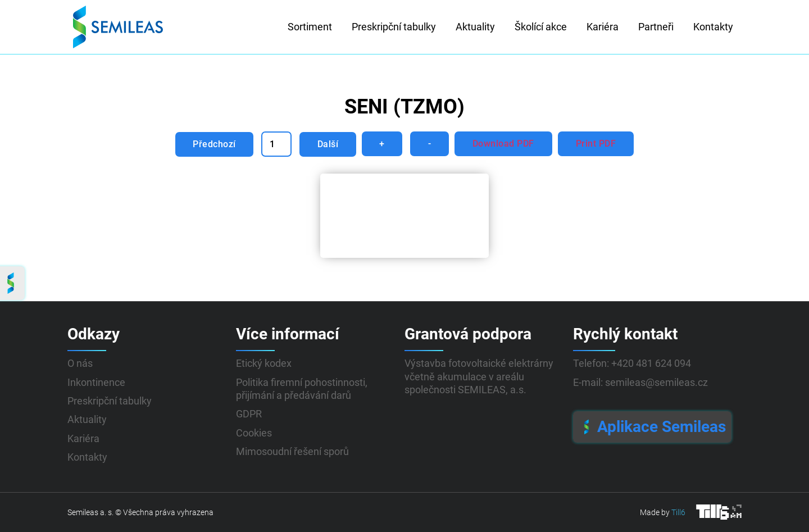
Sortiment (310, 27)
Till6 (678, 512)
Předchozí (214, 144)
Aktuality (475, 27)
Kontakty (713, 27)
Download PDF (505, 144)
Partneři (656, 27)
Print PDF (597, 144)
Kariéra (603, 27)
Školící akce (541, 27)
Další (328, 144)
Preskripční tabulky (394, 27)
